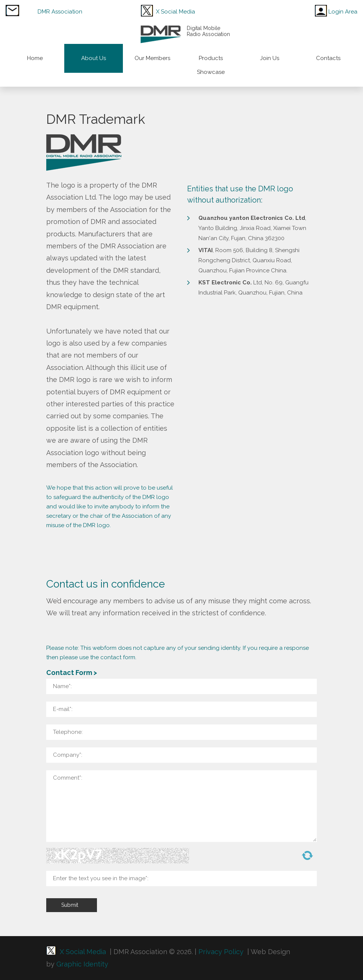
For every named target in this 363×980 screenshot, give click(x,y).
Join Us (270, 58)
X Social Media (175, 12)
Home (35, 58)
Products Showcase (211, 65)
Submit (70, 905)
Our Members (152, 58)
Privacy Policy (220, 952)
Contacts (328, 58)
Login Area (343, 12)
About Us (94, 58)
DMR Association (60, 12)
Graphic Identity (81, 964)
